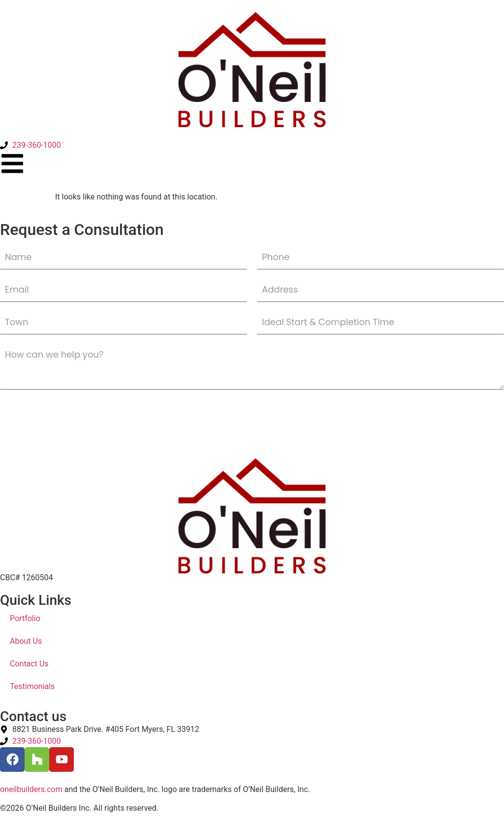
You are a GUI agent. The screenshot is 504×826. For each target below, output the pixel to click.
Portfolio (25, 618)
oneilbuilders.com (31, 789)
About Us (26, 641)
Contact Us (29, 664)
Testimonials (32, 686)
